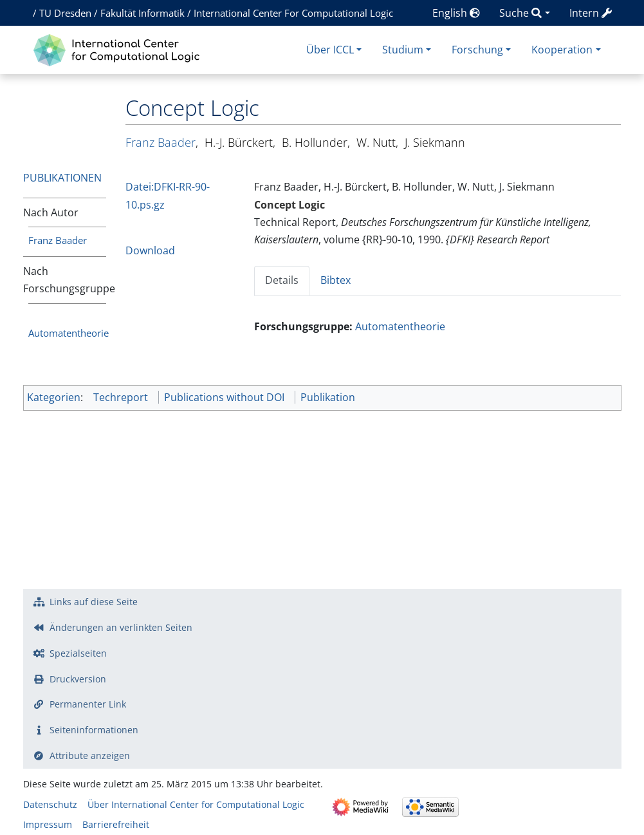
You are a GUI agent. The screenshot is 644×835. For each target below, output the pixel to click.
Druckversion (78, 679)
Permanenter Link (88, 704)
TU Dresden (65, 13)
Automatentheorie (69, 333)
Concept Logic (290, 205)
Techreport (121, 397)
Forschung (477, 50)
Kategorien (54, 397)
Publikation (328, 397)
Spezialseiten (78, 653)
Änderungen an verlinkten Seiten (121, 627)
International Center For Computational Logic (293, 13)
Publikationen (62, 178)
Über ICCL (330, 50)
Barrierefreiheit (116, 824)
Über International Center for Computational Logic (196, 804)
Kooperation (562, 50)
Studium (403, 50)
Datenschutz (50, 804)
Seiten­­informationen (94, 730)
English (456, 13)
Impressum (48, 824)
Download (150, 250)
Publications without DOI (224, 397)
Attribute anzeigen (90, 755)
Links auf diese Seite (94, 602)
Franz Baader (58, 240)
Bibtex (336, 280)
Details (282, 280)
